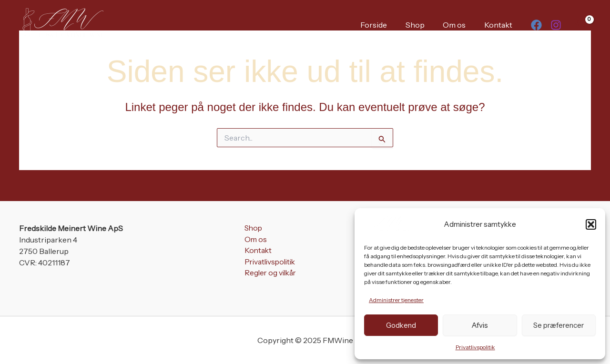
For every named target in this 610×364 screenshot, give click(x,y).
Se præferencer (559, 325)
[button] (591, 224)
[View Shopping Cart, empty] (581, 24)
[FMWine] (388, 223)
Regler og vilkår (270, 274)
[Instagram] (556, 25)
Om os (459, 25)
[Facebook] (536, 25)
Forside (385, 25)
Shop (423, 25)
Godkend (401, 325)
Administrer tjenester (396, 300)
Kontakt (500, 25)
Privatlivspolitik (475, 347)
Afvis (480, 325)
